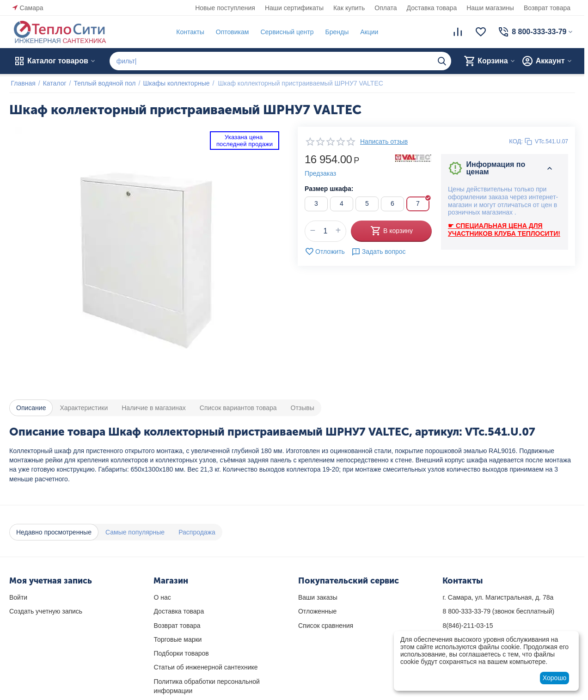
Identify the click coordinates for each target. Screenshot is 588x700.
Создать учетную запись (46, 611)
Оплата (386, 8)
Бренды (335, 32)
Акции (368, 32)
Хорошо (555, 678)
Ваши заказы (318, 597)
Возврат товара (547, 8)
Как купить (349, 8)
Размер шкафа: (329, 189)
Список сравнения (326, 626)
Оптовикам (231, 32)
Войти (18, 597)
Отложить (325, 252)
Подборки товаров (181, 653)
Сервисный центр (285, 32)
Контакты (189, 32)
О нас (162, 597)
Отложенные (317, 611)
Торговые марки (178, 639)
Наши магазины (490, 8)
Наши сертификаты (294, 8)
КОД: (516, 141)
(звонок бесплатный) (498, 611)
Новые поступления (225, 8)
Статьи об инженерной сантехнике (205, 667)
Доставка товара (432, 8)
